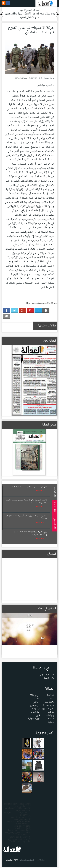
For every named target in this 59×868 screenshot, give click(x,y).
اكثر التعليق (54, 524)
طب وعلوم (35, 705)
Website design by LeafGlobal (32, 860)
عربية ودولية (49, 78)
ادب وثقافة (35, 695)
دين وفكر (36, 709)
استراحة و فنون (35, 714)
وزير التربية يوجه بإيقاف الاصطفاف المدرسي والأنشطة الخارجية (29, 533)
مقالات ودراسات (50, 714)
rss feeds (4, 3)
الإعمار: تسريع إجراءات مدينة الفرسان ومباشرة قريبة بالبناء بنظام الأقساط (26, 501)
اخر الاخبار (54, 492)
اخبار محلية (49, 705)
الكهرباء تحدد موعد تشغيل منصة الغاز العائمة (29, 487)
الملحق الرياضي (36, 700)
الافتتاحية (50, 702)
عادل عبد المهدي (47, 675)
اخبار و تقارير (48, 709)
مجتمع (51, 722)
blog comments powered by (42, 303)
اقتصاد (51, 719)
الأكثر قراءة (54, 508)
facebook (8, 3)
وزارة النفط (49, 678)
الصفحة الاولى (51, 697)
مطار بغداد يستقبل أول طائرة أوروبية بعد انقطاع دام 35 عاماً (27, 517)
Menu (56, 43)
